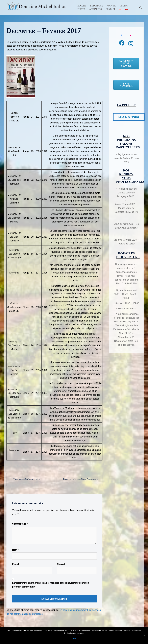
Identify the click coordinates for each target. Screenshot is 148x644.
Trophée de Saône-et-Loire (27, 479)
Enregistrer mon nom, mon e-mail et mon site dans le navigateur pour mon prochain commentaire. (51, 585)
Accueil (82, 6)
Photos (124, 6)
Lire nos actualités (129, 117)
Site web (61, 564)
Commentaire (20, 524)
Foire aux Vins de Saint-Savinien (79, 479)
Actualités (96, 9)
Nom (15, 550)
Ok (75, 639)
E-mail (16, 564)
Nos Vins (111, 6)
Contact (110, 9)
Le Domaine (96, 6)
